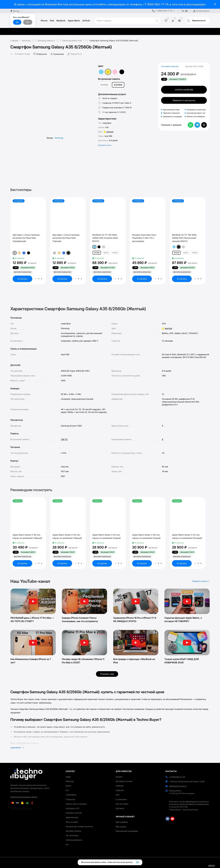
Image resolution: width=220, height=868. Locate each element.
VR (67, 845)
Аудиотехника (72, 817)
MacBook (61, 21)
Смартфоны (71, 795)
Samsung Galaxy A (46, 41)
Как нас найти (122, 804)
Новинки (120, 786)
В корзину (23, 279)
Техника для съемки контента (79, 826)
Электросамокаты (74, 840)
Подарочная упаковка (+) (115, 108)
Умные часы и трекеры (76, 804)
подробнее (17, 747)
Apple (68, 777)
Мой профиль (122, 822)
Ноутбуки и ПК (73, 808)
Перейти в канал (201, 581)
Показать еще (107, 674)
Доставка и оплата (124, 781)
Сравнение (57, 54)
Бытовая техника (73, 831)
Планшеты (71, 799)
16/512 (106, 253)
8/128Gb (104, 85)
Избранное (40, 54)
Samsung (26, 41)
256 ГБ (64, 439)
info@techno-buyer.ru (178, 786)
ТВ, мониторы (72, 835)
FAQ (117, 795)
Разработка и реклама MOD (21, 809)
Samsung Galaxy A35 (72, 41)
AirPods (86, 21)
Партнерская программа (127, 831)
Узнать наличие (184, 89)
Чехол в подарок (108, 98)
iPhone (44, 21)
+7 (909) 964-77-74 (156, 4)
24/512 (115, 253)
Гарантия (120, 790)
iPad (52, 21)
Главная (14, 41)
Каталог (119, 777)
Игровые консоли (74, 813)
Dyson (69, 786)
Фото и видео (72, 822)
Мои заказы (121, 827)
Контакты (120, 808)
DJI (67, 790)
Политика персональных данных (24, 797)
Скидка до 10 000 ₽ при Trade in (115, 103)
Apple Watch (74, 21)
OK (137, 862)
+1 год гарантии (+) (112, 112)
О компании (121, 799)
